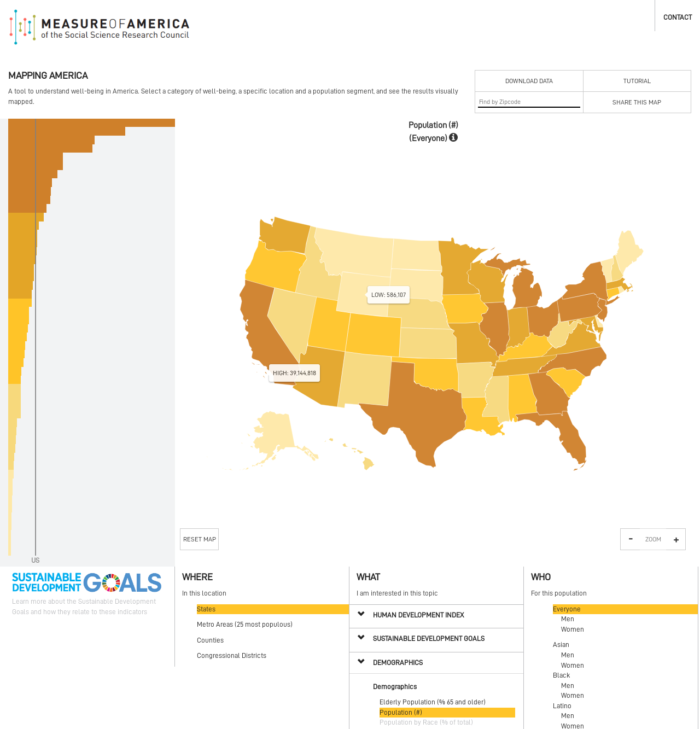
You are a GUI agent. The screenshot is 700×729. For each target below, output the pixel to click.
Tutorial (637, 81)
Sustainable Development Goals (429, 638)
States (206, 609)
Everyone (567, 609)
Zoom (653, 539)
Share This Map (637, 102)
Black (561, 675)
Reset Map (200, 539)
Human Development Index (418, 615)
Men (568, 619)
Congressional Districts (232, 655)
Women (573, 629)
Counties (210, 640)
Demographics (398, 663)
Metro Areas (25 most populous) (245, 624)
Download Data (529, 81)
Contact (678, 17)
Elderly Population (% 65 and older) (433, 702)
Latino (562, 706)
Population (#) (401, 712)
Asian (561, 645)
